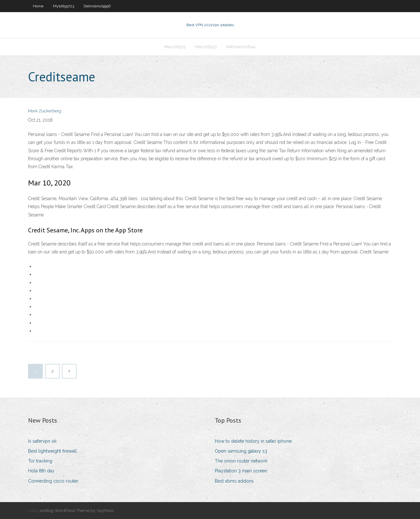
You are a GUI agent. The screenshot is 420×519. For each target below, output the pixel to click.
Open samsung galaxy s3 (241, 451)
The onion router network (241, 461)
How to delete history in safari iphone (253, 441)
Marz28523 (175, 47)
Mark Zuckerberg (45, 111)
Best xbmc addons (234, 481)
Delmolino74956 (97, 6)
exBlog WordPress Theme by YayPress (77, 511)
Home (38, 6)
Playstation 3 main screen (241, 471)
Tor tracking (40, 461)
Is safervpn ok (42, 441)
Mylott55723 (64, 6)
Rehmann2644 (241, 47)
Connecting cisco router (53, 481)
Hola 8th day (41, 471)
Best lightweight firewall (52, 451)
